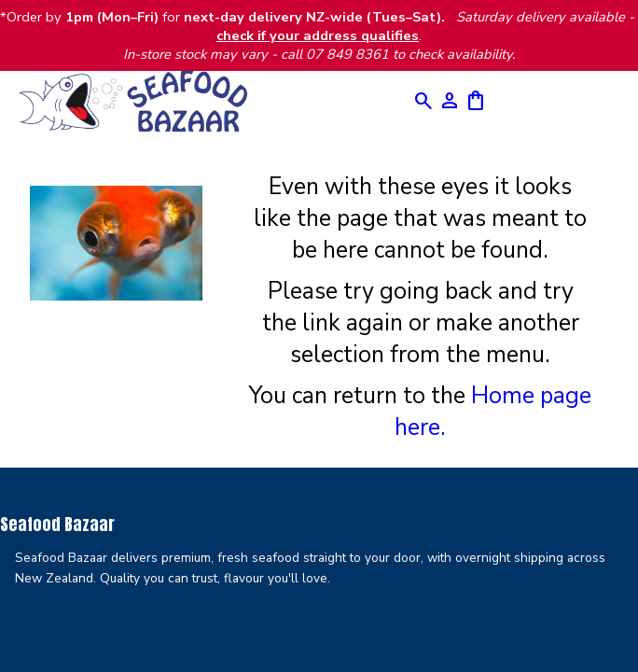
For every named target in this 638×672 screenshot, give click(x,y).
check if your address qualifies (318, 35)
